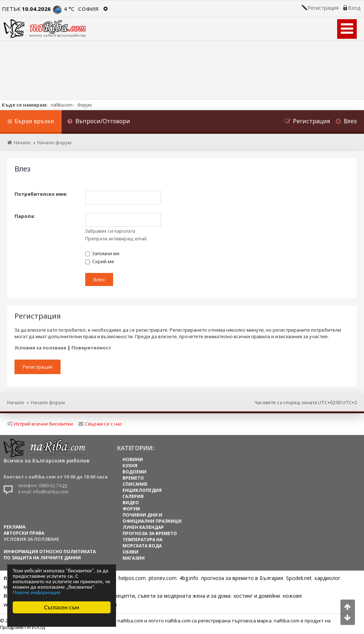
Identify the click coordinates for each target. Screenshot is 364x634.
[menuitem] (99, 122)
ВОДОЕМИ (135, 472)
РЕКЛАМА (15, 527)
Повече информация (37, 592)
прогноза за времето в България (242, 578)
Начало (16, 402)
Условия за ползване (40, 348)
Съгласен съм (62, 607)
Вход (354, 8)
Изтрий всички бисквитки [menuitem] (40, 424)
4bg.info (189, 578)
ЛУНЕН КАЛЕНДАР (143, 527)
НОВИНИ (133, 459)
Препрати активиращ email (116, 239)
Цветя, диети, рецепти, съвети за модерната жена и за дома (155, 596)
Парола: (25, 216)
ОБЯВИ (131, 552)
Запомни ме (102, 253)
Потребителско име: (41, 194)
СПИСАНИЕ (135, 484)
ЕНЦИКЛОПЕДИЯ (142, 490)
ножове (292, 596)
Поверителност (91, 348)
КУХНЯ (130, 466)
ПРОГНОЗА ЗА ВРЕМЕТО (150, 533)
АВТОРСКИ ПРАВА (24, 533)
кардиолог (328, 578)
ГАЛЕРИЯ (133, 496)
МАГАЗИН (134, 558)
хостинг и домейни (257, 596)
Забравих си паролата (110, 231)
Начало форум (48, 402)
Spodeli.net (299, 578)
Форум (84, 105)
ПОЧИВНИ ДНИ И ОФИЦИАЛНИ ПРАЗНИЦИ (152, 518)
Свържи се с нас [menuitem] (100, 424)
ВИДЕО (131, 503)
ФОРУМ (131, 509)
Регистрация (323, 8)
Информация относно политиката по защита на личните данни (50, 555)
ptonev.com (163, 578)
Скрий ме (100, 261)
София (88, 9)
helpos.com (132, 578)
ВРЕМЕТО (133, 478)
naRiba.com (61, 105)
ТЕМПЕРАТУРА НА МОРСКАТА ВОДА (142, 543)
